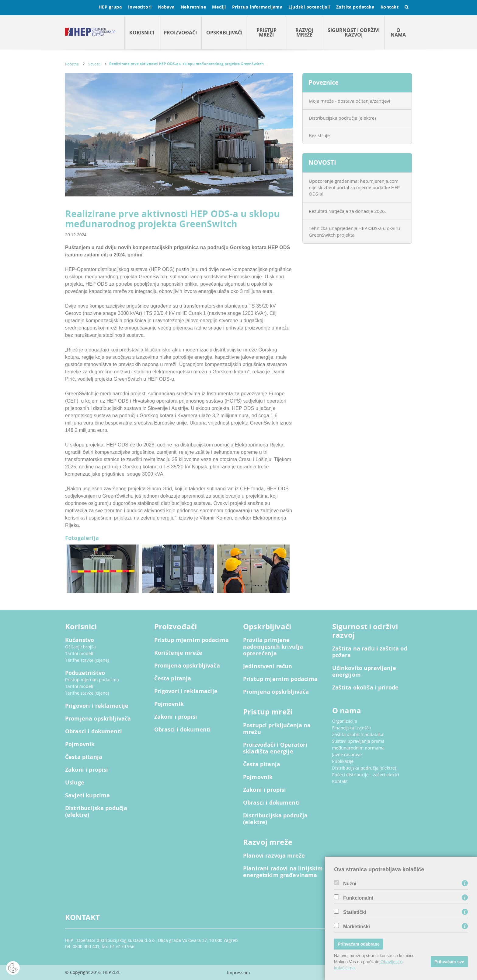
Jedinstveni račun (268, 666)
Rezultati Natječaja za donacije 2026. (347, 211)
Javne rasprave (347, 754)
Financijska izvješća (352, 728)
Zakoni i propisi (87, 770)
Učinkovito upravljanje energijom (364, 672)
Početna (72, 64)
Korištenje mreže (178, 653)
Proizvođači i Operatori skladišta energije (275, 748)
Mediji (219, 7)
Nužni (350, 884)
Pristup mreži (266, 32)
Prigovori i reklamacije (97, 706)
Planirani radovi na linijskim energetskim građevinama (283, 872)
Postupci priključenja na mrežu (277, 729)
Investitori (140, 7)
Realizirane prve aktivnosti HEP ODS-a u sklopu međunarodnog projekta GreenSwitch (186, 64)
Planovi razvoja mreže (274, 856)
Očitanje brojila (80, 647)
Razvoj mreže (304, 32)
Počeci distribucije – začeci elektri (366, 775)
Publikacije (343, 761)
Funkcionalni (358, 898)
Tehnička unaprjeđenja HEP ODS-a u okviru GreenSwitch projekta (354, 231)
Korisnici (142, 33)
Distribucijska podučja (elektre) (96, 812)
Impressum (238, 973)
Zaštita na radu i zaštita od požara (370, 652)
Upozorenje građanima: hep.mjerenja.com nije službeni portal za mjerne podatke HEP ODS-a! (354, 187)
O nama (398, 32)
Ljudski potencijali (309, 7)
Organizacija (345, 721)
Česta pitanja (84, 757)
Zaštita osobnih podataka (358, 734)
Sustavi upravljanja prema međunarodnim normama (359, 744)
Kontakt (390, 7)
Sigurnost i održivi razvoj (354, 32)
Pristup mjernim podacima (92, 680)
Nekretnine (193, 7)
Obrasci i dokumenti (94, 731)
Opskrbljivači (224, 33)
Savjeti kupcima (87, 795)
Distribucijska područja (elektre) (342, 118)
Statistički (355, 912)
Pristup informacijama (257, 7)
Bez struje (319, 135)
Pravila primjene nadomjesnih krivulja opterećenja (273, 647)
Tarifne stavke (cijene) (87, 660)
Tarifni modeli (79, 653)
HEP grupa (110, 7)
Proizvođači (180, 33)
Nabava (166, 7)
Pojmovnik (80, 744)
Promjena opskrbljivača (98, 719)
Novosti (94, 64)
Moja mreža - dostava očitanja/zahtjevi (350, 101)
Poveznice (324, 82)
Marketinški (357, 927)
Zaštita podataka (355, 7)
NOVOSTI (322, 162)
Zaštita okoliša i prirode (366, 688)
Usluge (75, 783)
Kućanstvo (80, 640)
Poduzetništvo (85, 673)
